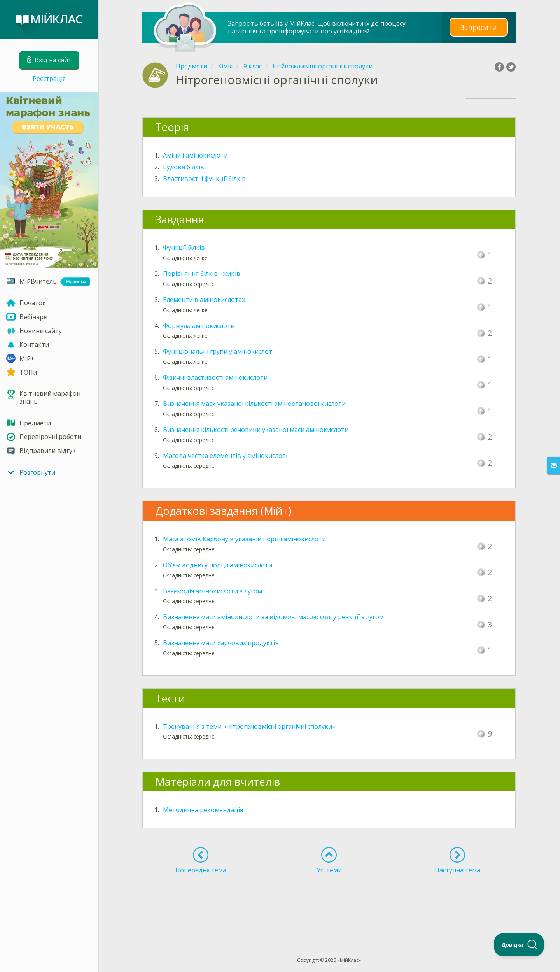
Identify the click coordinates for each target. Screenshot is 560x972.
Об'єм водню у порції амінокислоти (218, 565)
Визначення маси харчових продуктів (221, 643)
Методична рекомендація (203, 810)
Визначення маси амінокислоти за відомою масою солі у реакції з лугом (273, 617)
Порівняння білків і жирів (202, 274)
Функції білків (184, 247)
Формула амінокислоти (199, 326)
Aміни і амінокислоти (195, 155)
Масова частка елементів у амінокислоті (225, 456)
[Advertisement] (329, 901)
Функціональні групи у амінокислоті (218, 351)
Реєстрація (49, 79)
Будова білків (184, 167)
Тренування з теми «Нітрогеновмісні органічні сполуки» (249, 726)
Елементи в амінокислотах (204, 300)
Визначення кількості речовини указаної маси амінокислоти (256, 430)
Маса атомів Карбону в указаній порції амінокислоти (244, 539)
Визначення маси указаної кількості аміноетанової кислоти (254, 404)
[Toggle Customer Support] (519, 945)
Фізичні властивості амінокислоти (215, 377)
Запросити (479, 27)
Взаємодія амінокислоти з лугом (213, 591)
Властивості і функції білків (204, 179)
